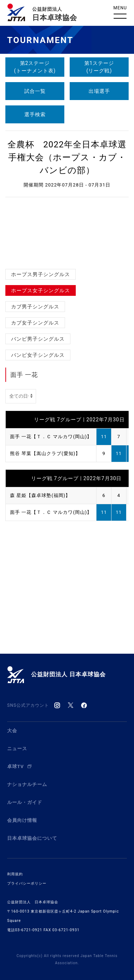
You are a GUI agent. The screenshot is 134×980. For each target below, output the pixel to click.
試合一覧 (35, 91)
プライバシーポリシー (27, 883)
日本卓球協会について (32, 838)
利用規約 (15, 874)
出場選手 (99, 91)
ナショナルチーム (27, 784)
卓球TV (19, 766)
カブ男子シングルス (35, 307)
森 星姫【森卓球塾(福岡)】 (40, 495)
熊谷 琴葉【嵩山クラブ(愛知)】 (45, 453)
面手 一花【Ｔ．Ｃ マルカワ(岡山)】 (51, 437)
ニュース (17, 749)
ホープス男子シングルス (41, 274)
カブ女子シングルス (35, 323)
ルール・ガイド (25, 802)
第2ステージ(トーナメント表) (35, 67)
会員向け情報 (22, 820)
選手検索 (35, 114)
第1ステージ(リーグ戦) (99, 67)
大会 (12, 731)
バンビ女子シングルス (38, 355)
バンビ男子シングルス (38, 339)
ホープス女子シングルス (41, 290)
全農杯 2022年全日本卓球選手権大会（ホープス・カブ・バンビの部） (67, 157)
